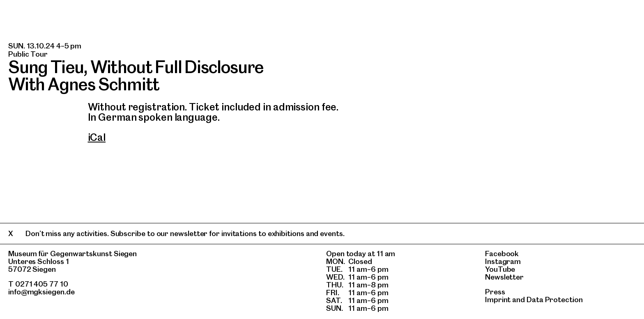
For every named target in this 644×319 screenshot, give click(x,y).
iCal (97, 137)
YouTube (500, 269)
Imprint (498, 299)
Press (495, 292)
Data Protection (555, 299)
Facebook (502, 254)
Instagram (503, 261)
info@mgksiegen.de (41, 292)
